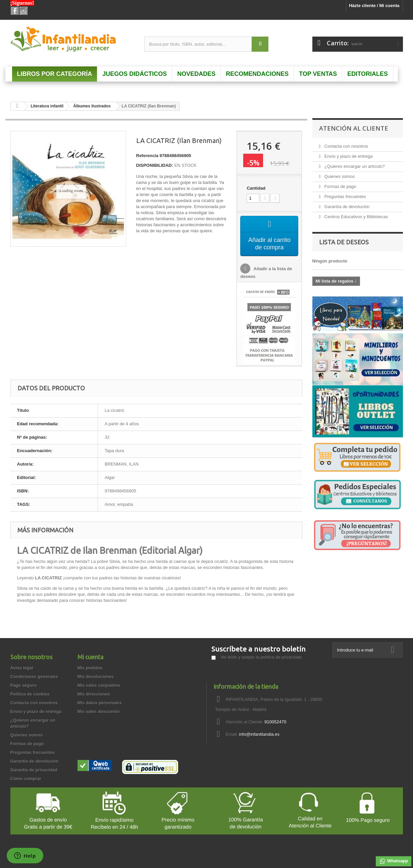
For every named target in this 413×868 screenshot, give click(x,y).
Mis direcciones (94, 694)
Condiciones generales (34, 677)
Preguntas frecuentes (344, 197)
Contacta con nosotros (346, 146)
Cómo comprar (26, 779)
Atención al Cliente (354, 128)
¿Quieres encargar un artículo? (354, 166)
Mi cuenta (90, 657)
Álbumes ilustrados (92, 106)
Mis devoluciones (96, 677)
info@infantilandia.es (259, 734)
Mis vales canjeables (99, 685)
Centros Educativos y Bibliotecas (355, 217)
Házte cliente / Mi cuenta (374, 6)
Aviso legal (22, 668)
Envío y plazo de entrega (348, 156)
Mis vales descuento (99, 711)
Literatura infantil (47, 106)
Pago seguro (24, 685)
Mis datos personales (100, 703)
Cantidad (256, 188)
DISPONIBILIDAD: (155, 165)
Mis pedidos (90, 668)
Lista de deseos (344, 242)
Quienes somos (339, 176)
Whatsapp (394, 861)
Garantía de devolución (346, 207)
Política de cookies (30, 694)
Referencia (147, 156)
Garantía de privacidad (34, 770)
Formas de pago (340, 186)
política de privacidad (281, 657)
